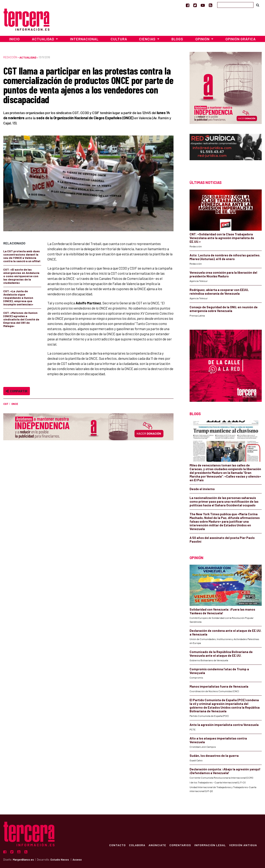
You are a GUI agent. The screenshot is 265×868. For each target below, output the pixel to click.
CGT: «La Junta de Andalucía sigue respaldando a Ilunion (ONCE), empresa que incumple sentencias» (18, 298)
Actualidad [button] (43, 39)
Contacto (117, 845)
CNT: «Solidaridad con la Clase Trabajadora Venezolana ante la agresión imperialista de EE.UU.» (222, 238)
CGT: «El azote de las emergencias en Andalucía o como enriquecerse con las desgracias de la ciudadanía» (21, 276)
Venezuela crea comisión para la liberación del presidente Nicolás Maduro (223, 274)
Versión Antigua (243, 845)
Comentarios (180, 845)
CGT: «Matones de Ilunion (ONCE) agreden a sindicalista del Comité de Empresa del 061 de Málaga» (21, 319)
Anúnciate (157, 845)
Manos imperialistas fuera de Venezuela (219, 686)
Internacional (84, 39)
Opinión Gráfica (241, 39)
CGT (6, 404)
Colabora (137, 845)
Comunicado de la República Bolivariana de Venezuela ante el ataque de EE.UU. (221, 654)
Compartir (17, 391)
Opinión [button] (203, 39)
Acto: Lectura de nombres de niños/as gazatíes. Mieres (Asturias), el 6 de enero (225, 257)
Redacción (10, 57)
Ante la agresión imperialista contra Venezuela (224, 725)
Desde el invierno (202, 489)
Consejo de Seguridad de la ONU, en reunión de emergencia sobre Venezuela (224, 309)
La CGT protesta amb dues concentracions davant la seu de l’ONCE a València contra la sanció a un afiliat (22, 256)
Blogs (177, 39)
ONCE (15, 404)
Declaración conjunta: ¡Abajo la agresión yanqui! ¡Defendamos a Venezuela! (225, 771)
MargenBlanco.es (23, 860)
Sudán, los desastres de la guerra (214, 756)
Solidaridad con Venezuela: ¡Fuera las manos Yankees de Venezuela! (222, 611)
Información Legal (210, 845)
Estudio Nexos (60, 860)
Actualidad (28, 57)
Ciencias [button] (148, 39)
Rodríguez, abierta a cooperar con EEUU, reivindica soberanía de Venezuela (219, 292)
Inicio (15, 39)
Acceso (77, 860)
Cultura (119, 39)
